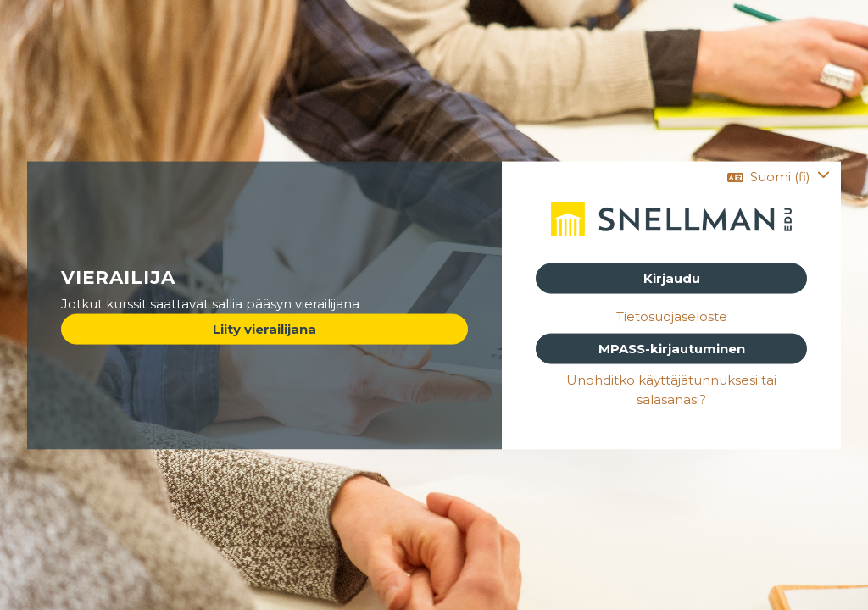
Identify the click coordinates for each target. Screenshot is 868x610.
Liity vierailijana (264, 329)
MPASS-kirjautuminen (672, 348)
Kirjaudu (672, 279)
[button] (779, 177)
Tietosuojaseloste (672, 317)
